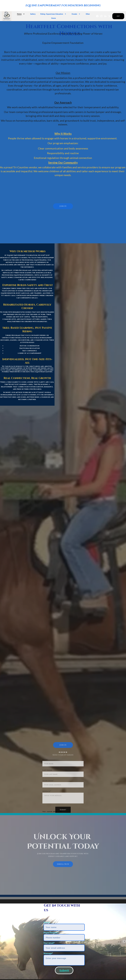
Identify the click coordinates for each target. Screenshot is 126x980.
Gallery (33, 14)
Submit (64, 970)
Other (88, 14)
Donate (74, 14)
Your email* (49, 943)
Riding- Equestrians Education (52, 14)
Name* (47, 922)
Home (19, 14)
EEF (118, 16)
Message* (48, 953)
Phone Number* (51, 933)
